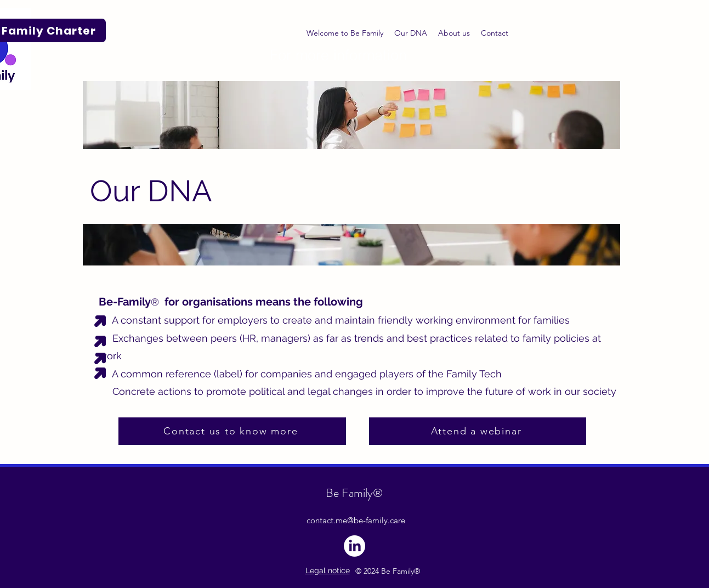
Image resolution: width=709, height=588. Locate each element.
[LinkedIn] (354, 546)
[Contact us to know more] (232, 431)
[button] (454, 33)
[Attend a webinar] (478, 431)
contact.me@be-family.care (356, 520)
